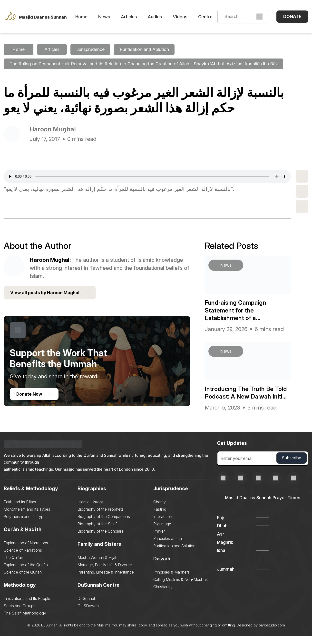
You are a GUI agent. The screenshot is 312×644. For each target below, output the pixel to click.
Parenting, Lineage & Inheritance (106, 580)
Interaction (163, 525)
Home (89, 17)
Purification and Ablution (174, 554)
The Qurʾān (13, 566)
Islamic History (90, 510)
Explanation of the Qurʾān (26, 573)
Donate (292, 16)
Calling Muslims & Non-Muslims (180, 587)
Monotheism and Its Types (27, 517)
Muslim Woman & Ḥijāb (97, 566)
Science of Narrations (23, 558)
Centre (213, 17)
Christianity (163, 595)
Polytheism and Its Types (26, 525)
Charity (160, 510)
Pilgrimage (162, 532)
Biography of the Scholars (100, 539)
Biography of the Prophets (101, 517)
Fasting (160, 517)
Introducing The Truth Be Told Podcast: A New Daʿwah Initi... (246, 396)
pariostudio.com (272, 633)
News (112, 17)
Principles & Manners (171, 580)
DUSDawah (88, 614)
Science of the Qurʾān (23, 580)
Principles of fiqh (168, 546)
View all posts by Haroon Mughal (51, 293)
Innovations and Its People (27, 606)
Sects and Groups (19, 614)
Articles (136, 17)
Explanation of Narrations (26, 551)
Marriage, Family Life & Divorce (105, 573)
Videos (188, 17)
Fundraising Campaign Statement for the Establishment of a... (238, 310)
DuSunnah (87, 606)
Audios (162, 17)
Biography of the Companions (104, 525)
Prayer (159, 539)
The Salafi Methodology (25, 621)
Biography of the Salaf (97, 532)
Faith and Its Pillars (20, 510)
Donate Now (35, 395)
